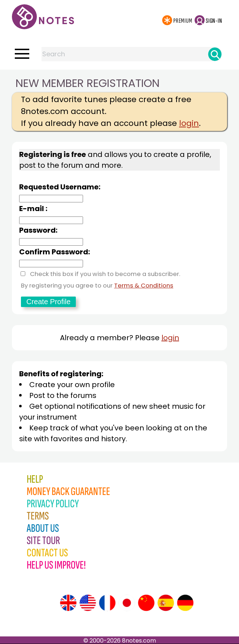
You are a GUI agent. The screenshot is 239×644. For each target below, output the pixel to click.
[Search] (215, 54)
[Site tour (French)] (107, 603)
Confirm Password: (55, 252)
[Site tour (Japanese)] (127, 603)
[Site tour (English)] (68, 603)
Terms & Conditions (144, 286)
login (189, 123)
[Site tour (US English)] (88, 603)
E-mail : (33, 209)
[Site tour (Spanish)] (166, 603)
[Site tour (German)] (185, 603)
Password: (38, 230)
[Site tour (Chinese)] (146, 603)
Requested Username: (60, 187)
